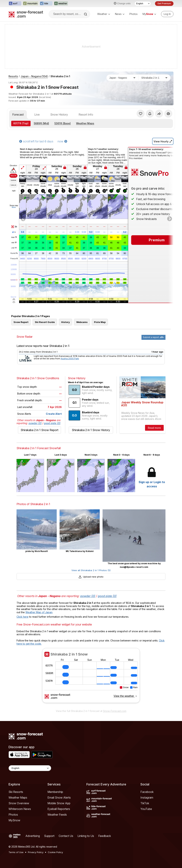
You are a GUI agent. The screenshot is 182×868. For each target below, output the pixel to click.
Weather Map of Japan (39, 612)
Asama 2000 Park (70, 359)
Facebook (147, 792)
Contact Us (66, 836)
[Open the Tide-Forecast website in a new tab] (46, 4)
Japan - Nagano (34, 76)
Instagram (147, 798)
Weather (104, 14)
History (65, 322)
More (14, 207)
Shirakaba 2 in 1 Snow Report (39, 430)
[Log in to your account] (167, 14)
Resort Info (86, 115)
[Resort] (154, 78)
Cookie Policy (55, 852)
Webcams (82, 322)
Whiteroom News (20, 809)
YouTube (146, 809)
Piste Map (100, 322)
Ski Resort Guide (45, 322)
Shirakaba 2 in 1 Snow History (91, 430)
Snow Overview (19, 803)
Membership (55, 792)
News (120, 14)
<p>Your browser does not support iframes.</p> (91, 678)
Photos (133, 14)
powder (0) (35, 423)
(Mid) (41, 123)
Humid (14, 253)
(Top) (21, 123)
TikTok (145, 803)
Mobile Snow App (59, 803)
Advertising (33, 836)
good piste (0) (52, 423)
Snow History (59, 115)
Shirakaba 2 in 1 (60, 76)
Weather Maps (85, 123)
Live (37, 115)
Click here (22, 617)
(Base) (63, 123)
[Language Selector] (143, 4)
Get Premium (164, 3)
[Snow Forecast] (26, 14)
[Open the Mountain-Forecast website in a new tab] (30, 4)
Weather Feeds (57, 815)
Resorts (13, 76)
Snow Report (21, 322)
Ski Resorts (16, 792)
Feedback (105, 836)
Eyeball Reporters (59, 809)
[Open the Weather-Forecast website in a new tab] (61, 4)
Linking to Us (86, 836)
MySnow (14, 820)
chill (14, 248)
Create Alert (54, 414)
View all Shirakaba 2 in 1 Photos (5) (91, 570)
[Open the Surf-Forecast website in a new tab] (15, 4)
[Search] (86, 14)
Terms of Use (16, 852)
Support (49, 836)
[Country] (122, 78)
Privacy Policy (36, 852)
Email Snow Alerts (59, 798)
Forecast (18, 115)
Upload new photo (91, 577)
